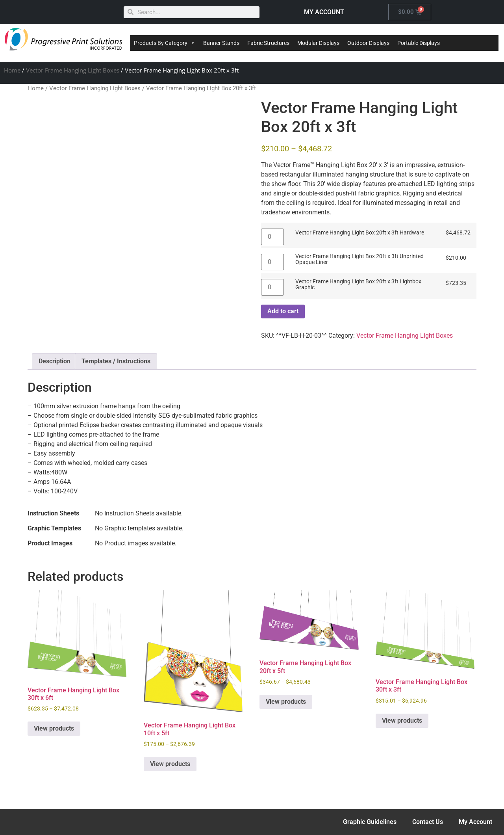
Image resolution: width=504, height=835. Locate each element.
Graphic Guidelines (370, 822)
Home (12, 70)
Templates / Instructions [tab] (116, 361)
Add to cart (283, 311)
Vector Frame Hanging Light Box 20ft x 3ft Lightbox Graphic (358, 285)
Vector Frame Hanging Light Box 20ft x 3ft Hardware (360, 233)
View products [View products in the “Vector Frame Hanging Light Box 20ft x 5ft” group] (286, 702)
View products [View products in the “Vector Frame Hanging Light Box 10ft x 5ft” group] (170, 764)
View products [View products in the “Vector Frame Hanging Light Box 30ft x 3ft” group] (402, 721)
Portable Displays (419, 43)
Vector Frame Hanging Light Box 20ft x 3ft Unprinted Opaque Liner (359, 259)
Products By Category (165, 43)
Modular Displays (318, 43)
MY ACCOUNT (324, 12)
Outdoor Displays (368, 43)
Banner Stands (221, 43)
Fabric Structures (268, 43)
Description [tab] (55, 361)
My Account (475, 822)
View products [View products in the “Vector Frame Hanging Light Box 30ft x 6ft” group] (54, 728)
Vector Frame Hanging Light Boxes (73, 70)
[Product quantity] (272, 237)
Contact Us (428, 822)
